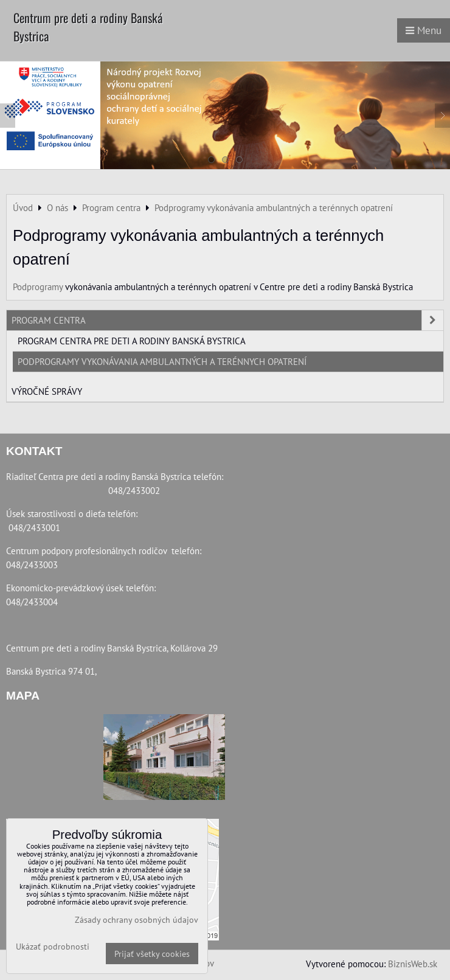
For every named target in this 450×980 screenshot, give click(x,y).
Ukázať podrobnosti (53, 947)
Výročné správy (47, 391)
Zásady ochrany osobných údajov (137, 919)
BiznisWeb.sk (413, 964)
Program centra (227, 320)
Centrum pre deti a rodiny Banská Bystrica (88, 27)
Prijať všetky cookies (152, 954)
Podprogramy (38, 287)
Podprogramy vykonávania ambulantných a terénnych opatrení (162, 361)
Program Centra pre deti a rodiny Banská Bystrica (132, 341)
